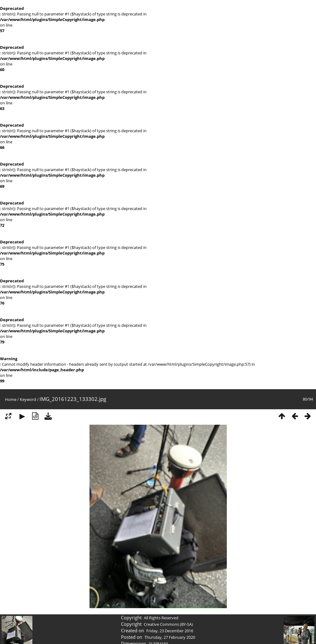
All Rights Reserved (161, 618)
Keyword (28, 399)
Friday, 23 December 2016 (170, 631)
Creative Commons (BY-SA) (168, 624)
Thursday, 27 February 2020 (170, 637)
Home (11, 399)
